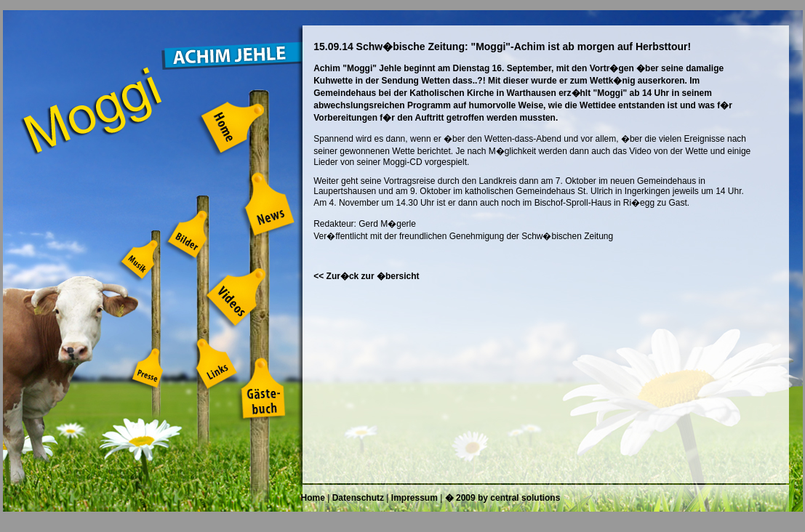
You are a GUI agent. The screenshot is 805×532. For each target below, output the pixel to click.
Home (313, 498)
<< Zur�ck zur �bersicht (366, 276)
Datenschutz (358, 498)
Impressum (414, 498)
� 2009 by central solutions (503, 498)
